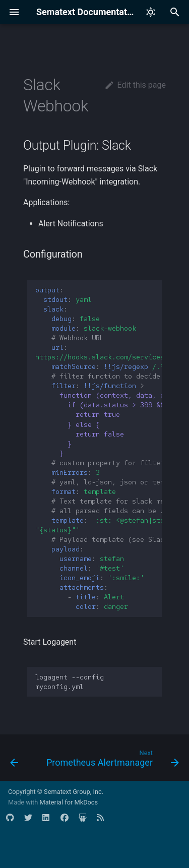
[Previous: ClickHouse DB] (14, 761)
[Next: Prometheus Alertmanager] (112, 761)
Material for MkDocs (69, 802)
